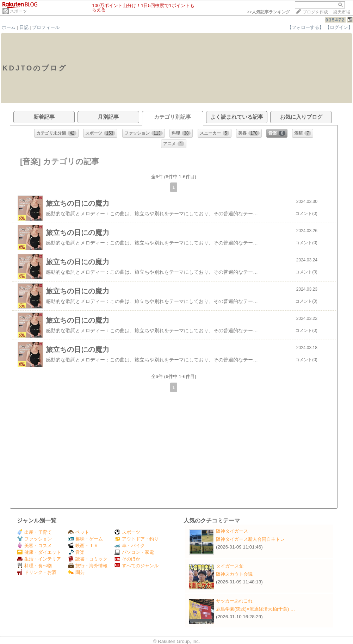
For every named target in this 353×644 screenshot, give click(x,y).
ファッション (34, 539)
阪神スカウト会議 (234, 574)
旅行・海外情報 (88, 566)
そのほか (127, 559)
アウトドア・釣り (137, 539)
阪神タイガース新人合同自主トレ (250, 539)
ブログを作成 (315, 12)
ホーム (9, 27)
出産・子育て (34, 532)
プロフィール (46, 27)
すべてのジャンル (137, 566)
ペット (79, 532)
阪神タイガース (232, 531)
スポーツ (18, 11)
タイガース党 (230, 566)
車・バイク (130, 546)
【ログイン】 (339, 27)
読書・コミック (88, 559)
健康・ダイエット (39, 552)
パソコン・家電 (134, 552)
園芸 (76, 572)
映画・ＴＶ (83, 546)
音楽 (76, 552)
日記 (24, 27)
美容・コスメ (34, 546)
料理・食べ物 (34, 566)
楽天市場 (342, 12)
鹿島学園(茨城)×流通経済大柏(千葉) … (256, 609)
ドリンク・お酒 (37, 572)
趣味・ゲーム (85, 539)
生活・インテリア (39, 559)
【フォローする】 (305, 27)
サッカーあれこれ (234, 601)
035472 (335, 20)
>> (268, 12)
